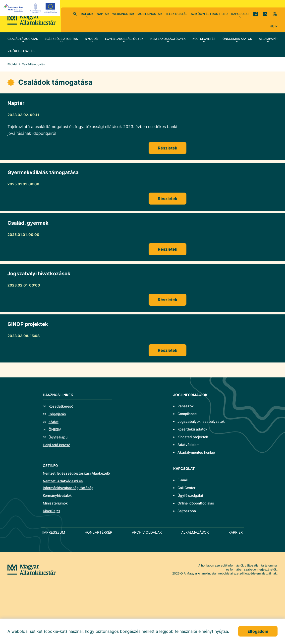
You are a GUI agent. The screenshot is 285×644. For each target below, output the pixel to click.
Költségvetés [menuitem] (204, 39)
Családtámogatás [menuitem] (23, 39)
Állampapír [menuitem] (268, 39)
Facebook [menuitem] (256, 14)
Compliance (187, 414)
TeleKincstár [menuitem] (176, 14)
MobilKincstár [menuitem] (150, 14)
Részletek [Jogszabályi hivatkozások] (168, 300)
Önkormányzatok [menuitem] (237, 39)
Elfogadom (258, 631)
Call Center (186, 488)
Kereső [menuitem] (75, 14)
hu (272, 26)
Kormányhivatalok (57, 495)
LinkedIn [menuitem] (265, 14)
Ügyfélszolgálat (190, 495)
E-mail (182, 480)
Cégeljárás (57, 414)
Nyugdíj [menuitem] (92, 39)
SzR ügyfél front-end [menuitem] (209, 14)
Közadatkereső (61, 406)
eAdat (54, 422)
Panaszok (186, 406)
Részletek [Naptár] (168, 148)
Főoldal (12, 64)
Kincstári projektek (193, 437)
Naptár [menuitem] (103, 14)
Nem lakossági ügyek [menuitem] (168, 39)
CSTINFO (50, 465)
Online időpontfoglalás (196, 503)
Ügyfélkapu (58, 437)
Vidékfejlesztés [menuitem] (21, 51)
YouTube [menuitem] (275, 14)
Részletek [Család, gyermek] (168, 249)
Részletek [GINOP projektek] (168, 350)
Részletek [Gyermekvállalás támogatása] (168, 199)
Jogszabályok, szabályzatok (201, 421)
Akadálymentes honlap (196, 452)
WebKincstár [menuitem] (123, 14)
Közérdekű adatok (192, 429)
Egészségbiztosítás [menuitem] (61, 39)
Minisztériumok (55, 503)
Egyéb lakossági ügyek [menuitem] (124, 39)
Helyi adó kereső (57, 445)
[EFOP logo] (31, 8)
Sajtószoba (187, 511)
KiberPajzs (52, 511)
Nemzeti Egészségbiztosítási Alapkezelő (76, 473)
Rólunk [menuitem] (87, 14)
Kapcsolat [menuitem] (240, 14)
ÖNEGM (55, 429)
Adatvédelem (188, 445)
